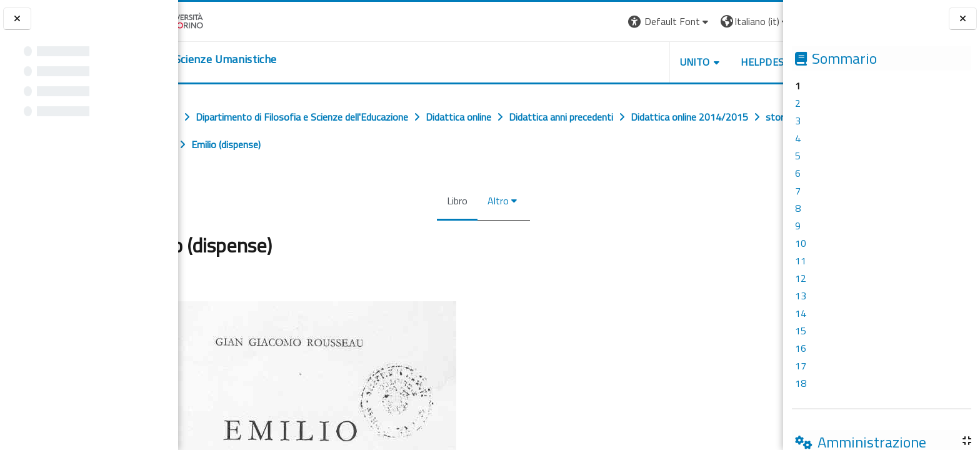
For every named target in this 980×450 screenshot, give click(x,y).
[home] (255, 59)
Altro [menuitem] (496, 201)
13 (801, 296)
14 (801, 313)
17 (801, 366)
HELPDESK (707, 62)
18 (801, 383)
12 (801, 278)
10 (801, 243)
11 (801, 261)
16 (801, 348)
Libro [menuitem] (455, 201)
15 (801, 331)
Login (762, 21)
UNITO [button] (637, 62)
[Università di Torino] (217, 20)
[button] (612, 22)
